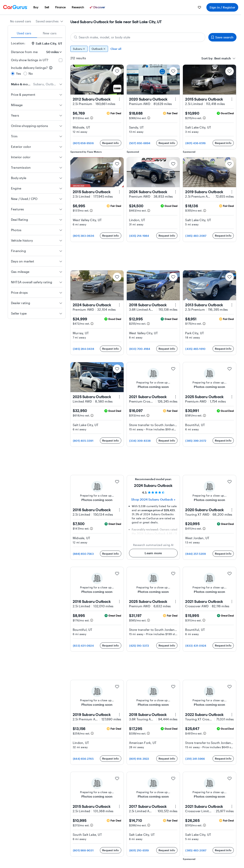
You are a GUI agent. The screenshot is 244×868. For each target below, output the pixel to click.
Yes (19, 73)
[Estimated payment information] (92, 118)
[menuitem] (36, 7)
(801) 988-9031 (83, 850)
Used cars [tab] (24, 33)
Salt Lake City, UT (47, 43)
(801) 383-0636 (84, 236)
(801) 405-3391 (83, 441)
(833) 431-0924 (83, 646)
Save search (222, 37)
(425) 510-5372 (139, 646)
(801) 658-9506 (83, 143)
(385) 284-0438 (84, 349)
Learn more (153, 553)
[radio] (13, 74)
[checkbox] (61, 60)
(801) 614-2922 (139, 759)
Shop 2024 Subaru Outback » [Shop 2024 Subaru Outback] (153, 499)
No (31, 73)
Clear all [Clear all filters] (116, 49)
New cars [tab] (50, 33)
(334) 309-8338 (140, 441)
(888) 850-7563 (83, 554)
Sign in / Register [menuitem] (222, 7)
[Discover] (98, 7)
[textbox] (223, 58)
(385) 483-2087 (196, 236)
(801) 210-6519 (139, 850)
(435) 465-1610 (195, 349)
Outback (99, 49)
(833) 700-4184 (140, 349)
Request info (111, 143)
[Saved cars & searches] (199, 7)
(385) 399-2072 (196, 441)
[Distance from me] (52, 52)
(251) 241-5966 (195, 759)
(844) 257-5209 (196, 554)
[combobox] (49, 21)
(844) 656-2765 (83, 759)
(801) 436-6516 (195, 143)
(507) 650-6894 (140, 143)
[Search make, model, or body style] (138, 37)
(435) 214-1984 (139, 236)
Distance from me (24, 52)
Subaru (79, 49)
